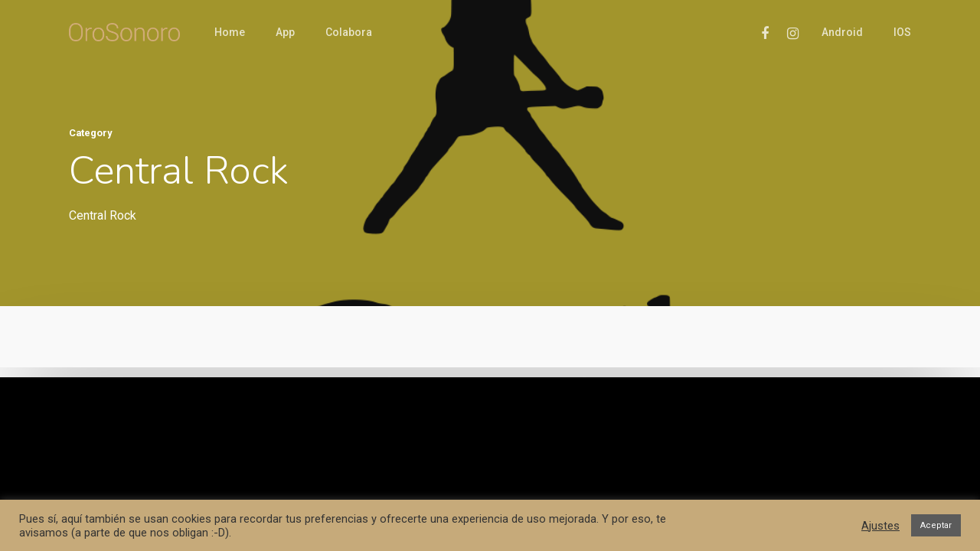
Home (230, 32)
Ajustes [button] (880, 526)
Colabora (349, 32)
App (285, 32)
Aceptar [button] (936, 525)
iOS (902, 32)
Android (842, 32)
